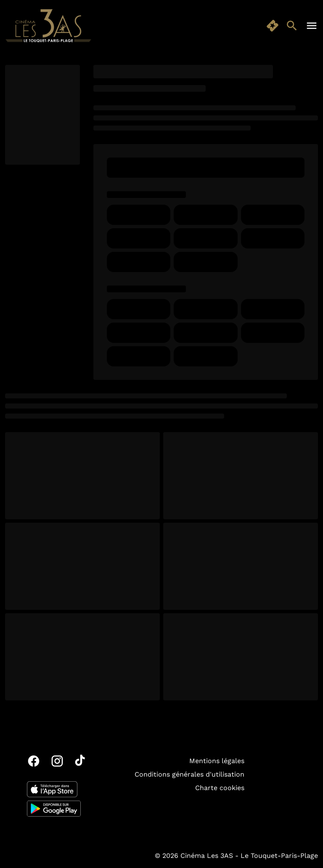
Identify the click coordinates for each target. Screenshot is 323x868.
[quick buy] (273, 26)
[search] (292, 26)
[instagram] (57, 761)
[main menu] (312, 26)
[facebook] (34, 761)
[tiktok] (81, 761)
